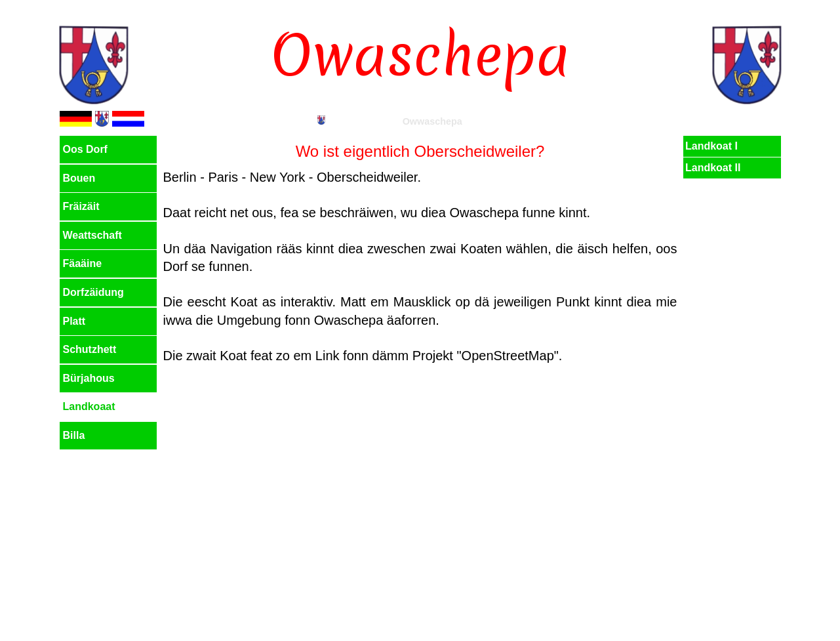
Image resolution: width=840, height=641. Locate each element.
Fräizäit (81, 206)
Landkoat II (713, 168)
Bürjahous (89, 378)
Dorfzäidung (93, 292)
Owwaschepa (432, 121)
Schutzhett (90, 349)
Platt (74, 321)
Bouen (79, 178)
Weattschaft (92, 235)
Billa (74, 435)
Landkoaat (89, 406)
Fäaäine (83, 263)
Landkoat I (711, 146)
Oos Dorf (85, 149)
